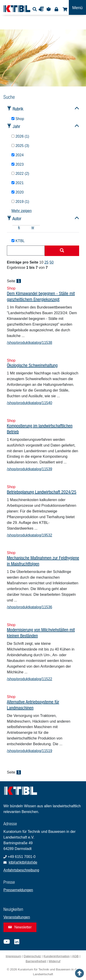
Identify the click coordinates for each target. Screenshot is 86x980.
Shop (64, 9)
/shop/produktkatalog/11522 (29, 679)
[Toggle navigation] (77, 7)
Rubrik (18, 109)
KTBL (18, 241)
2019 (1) (20, 202)
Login (56, 9)
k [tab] (19, 227)
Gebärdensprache (42, 9)
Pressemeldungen (18, 890)
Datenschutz (32, 956)
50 (52, 262)
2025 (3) (20, 146)
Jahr (16, 126)
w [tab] (33, 227)
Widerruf (54, 961)
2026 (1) (20, 136)
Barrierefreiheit (36, 961)
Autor (17, 218)
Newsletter (20, 927)
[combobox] (26, 251)
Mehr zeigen (22, 211)
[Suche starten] (62, 251)
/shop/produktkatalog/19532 (29, 535)
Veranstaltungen (17, 917)
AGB (75, 956)
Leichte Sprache (49, 9)
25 (47, 262)
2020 (18, 192)
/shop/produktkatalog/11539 (29, 469)
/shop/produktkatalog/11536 (29, 607)
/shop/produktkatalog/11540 (29, 403)
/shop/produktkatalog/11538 (29, 343)
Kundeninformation (57, 956)
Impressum (13, 956)
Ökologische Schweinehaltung (32, 365)
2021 (18, 183)
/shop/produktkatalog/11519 (29, 751)
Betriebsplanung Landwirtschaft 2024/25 (42, 492)
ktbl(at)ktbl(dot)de (23, 862)
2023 (18, 164)
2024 (18, 155)
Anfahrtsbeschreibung (21, 870)
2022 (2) (20, 174)
